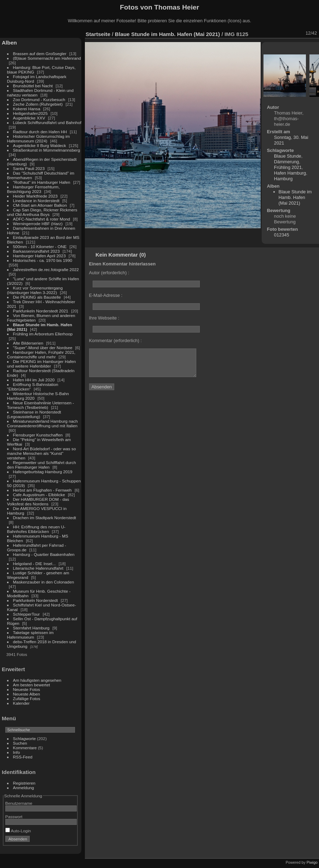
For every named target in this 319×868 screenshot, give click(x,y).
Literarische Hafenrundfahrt (38, 568)
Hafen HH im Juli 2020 (34, 380)
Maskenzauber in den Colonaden (44, 582)
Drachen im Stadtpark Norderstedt (45, 518)
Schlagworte (25, 738)
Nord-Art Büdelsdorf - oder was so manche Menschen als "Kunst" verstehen (42, 453)
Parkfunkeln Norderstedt (36, 600)
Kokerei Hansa (27, 109)
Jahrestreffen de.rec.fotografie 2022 (46, 269)
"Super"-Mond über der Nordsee (43, 348)
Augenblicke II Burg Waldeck (40, 145)
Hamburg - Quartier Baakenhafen (44, 554)
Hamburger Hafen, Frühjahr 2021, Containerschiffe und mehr (41, 354)
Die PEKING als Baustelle (37, 297)
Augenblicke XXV (29, 118)
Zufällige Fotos (27, 699)
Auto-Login (18, 831)
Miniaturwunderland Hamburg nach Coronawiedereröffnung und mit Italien (42, 423)
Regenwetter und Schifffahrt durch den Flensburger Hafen (42, 465)
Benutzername (19, 803)
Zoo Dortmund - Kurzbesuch (39, 99)
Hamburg (283, 179)
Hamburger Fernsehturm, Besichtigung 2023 (33, 189)
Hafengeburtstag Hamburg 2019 (43, 472)
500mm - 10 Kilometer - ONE (40, 247)
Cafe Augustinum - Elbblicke (39, 495)
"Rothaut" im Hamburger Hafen (42, 182)
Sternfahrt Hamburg (31, 628)
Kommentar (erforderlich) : (115, 341)
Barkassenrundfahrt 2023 (36, 251)
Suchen (20, 743)
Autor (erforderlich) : (109, 273)
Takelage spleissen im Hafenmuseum (30, 635)
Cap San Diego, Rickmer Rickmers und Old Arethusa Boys (42, 212)
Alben (9, 43)
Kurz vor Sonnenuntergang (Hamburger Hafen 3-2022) (35, 290)
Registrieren (24, 783)
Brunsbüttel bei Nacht (33, 86)
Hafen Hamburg (290, 173)
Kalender (21, 703)
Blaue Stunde (288, 156)
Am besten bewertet (32, 685)
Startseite (98, 34)
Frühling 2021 (288, 167)
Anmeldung (24, 788)
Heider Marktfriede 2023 (35, 196)
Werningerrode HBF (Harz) (38, 224)
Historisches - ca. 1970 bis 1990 (43, 260)
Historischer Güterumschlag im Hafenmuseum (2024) (39, 139)
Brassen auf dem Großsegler (40, 54)
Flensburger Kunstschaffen (38, 435)
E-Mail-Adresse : (106, 295)
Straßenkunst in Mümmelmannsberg (47, 150)
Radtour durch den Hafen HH (40, 132)
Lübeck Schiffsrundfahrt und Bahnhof (47, 122)
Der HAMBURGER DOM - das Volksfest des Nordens (38, 502)
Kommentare (25, 748)
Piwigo (312, 862)
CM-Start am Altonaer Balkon (40, 205)
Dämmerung (286, 162)
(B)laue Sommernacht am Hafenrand (47, 58)
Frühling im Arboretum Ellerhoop (43, 334)
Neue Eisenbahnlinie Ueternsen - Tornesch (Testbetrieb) (40, 405)
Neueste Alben (27, 694)
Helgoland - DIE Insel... (34, 564)
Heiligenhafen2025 (30, 113)
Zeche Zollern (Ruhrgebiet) (38, 104)
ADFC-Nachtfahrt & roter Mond (42, 219)
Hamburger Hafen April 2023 (39, 256)
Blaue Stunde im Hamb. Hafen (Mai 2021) (167, 34)
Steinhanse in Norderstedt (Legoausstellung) (34, 414)
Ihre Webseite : (104, 318)
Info (17, 752)
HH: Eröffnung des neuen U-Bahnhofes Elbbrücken (36, 529)
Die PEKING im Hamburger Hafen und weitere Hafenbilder (42, 364)
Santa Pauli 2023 (29, 168)
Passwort (14, 817)
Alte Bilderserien (28, 343)
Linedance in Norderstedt (36, 201)
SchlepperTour (27, 614)
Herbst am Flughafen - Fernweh (43, 490)
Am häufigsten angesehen (37, 680)
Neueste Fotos (27, 689)
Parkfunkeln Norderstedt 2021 (41, 311)
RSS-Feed (23, 757)
